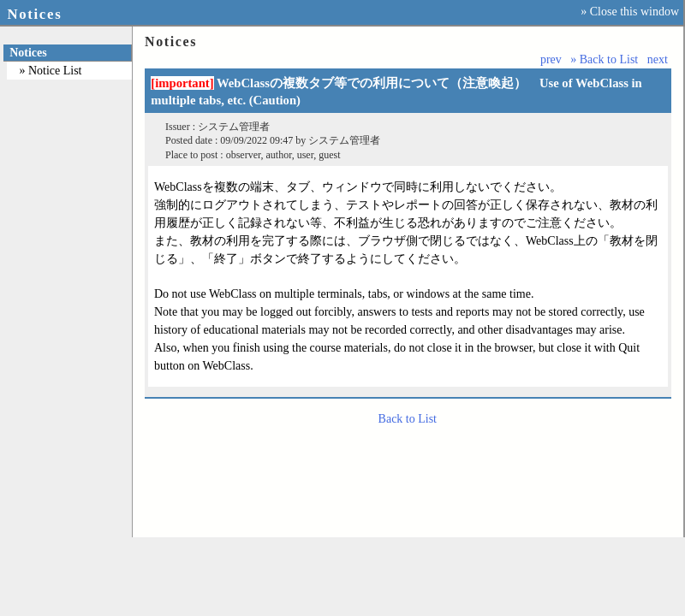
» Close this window (630, 12)
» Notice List (50, 71)
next (658, 59)
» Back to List (604, 59)
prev (551, 59)
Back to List (408, 419)
